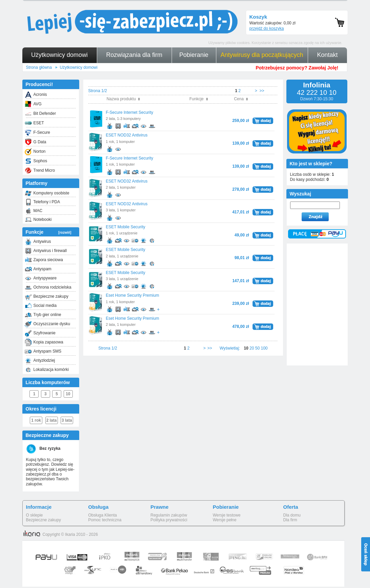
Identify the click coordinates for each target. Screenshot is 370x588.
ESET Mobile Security (126, 227)
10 (68, 394)
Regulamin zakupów (169, 515)
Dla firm (290, 520)
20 (252, 348)
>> (262, 91)
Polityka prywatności (169, 520)
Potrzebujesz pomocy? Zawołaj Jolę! (297, 68)
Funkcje (49, 232)
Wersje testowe (227, 515)
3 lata (67, 420)
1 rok (36, 420)
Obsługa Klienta (103, 515)
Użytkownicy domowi (79, 67)
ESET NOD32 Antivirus (127, 135)
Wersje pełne (225, 520)
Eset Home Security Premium (133, 295)
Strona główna (39, 67)
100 (264, 348)
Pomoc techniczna (105, 520)
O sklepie (35, 515)
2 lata (52, 420)
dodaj (263, 120)
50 (257, 348)
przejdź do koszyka (267, 28)
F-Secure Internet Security (130, 112)
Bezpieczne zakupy (43, 520)
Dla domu (292, 515)
